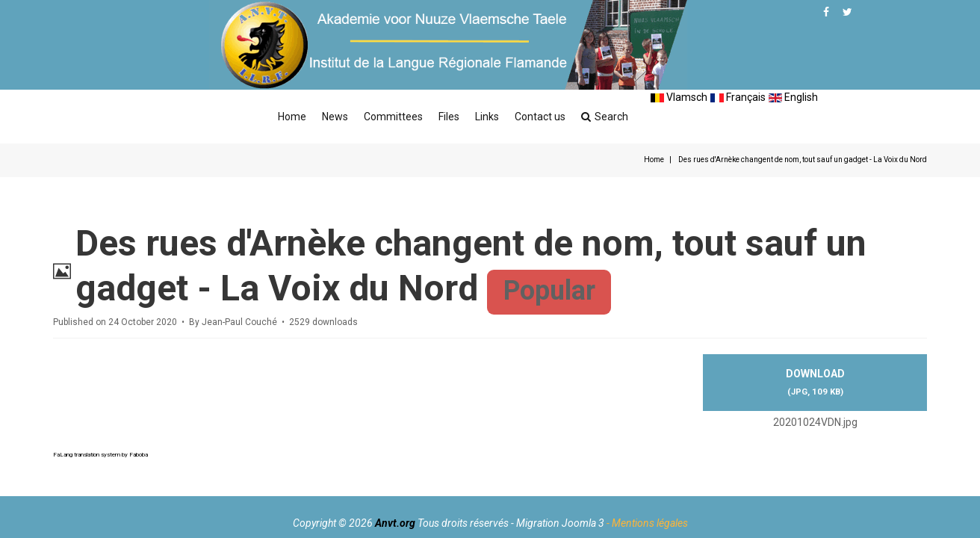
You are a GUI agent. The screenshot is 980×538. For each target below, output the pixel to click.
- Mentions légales (647, 523)
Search (605, 117)
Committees (393, 117)
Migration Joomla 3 (560, 523)
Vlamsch (679, 97)
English (793, 97)
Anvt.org (395, 523)
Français (738, 97)
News (335, 117)
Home (292, 117)
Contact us (540, 117)
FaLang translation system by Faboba (100, 455)
